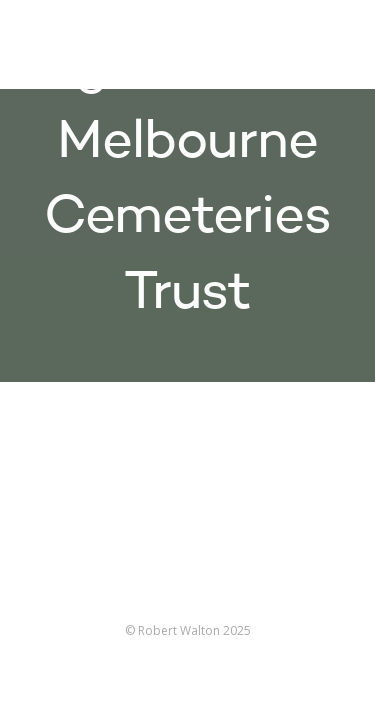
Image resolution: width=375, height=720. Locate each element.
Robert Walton (61, 45)
